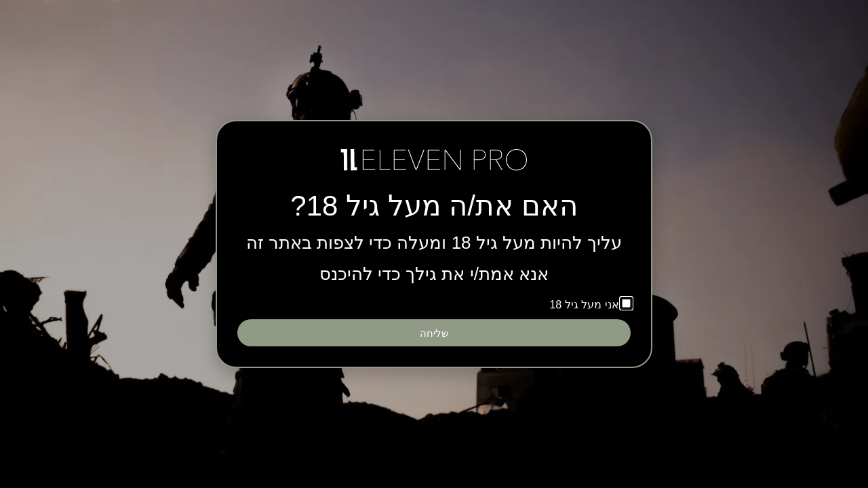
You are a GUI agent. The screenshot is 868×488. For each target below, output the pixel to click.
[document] (434, 244)
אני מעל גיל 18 (584, 305)
